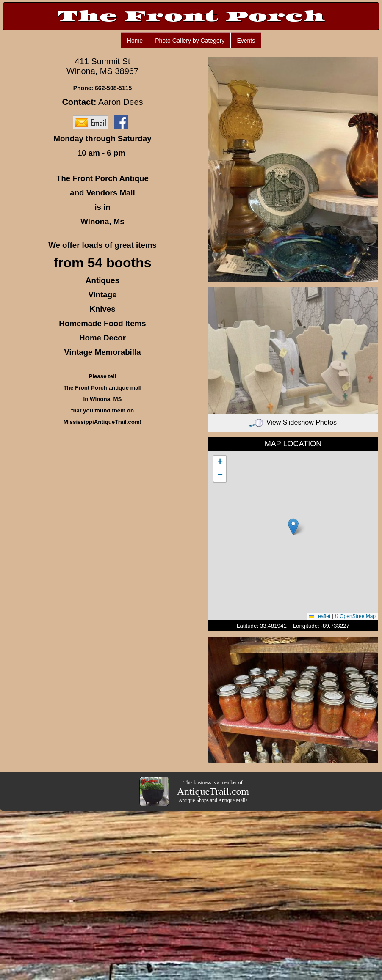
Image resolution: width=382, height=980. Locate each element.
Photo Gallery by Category (190, 41)
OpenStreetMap (358, 616)
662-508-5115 (113, 88)
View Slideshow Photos (293, 422)
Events (246, 41)
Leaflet (320, 616)
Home (135, 41)
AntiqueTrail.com (213, 791)
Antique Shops (194, 800)
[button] (293, 527)
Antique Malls (233, 800)
